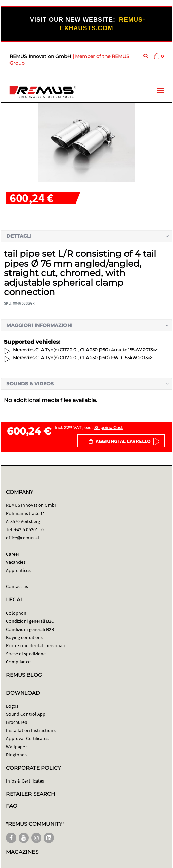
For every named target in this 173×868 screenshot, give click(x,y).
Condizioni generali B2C (30, 621)
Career (13, 554)
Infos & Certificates (25, 781)
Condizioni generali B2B (30, 629)
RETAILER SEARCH (31, 794)
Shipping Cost (109, 428)
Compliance (18, 662)
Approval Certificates (27, 738)
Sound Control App (26, 714)
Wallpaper (17, 747)
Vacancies (16, 562)
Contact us (17, 586)
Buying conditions (24, 637)
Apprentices (18, 570)
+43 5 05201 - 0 (29, 529)
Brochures (17, 722)
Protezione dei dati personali (35, 645)
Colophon (16, 613)
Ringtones (16, 755)
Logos (12, 706)
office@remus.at (23, 538)
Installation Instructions (31, 730)
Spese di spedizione (26, 654)
